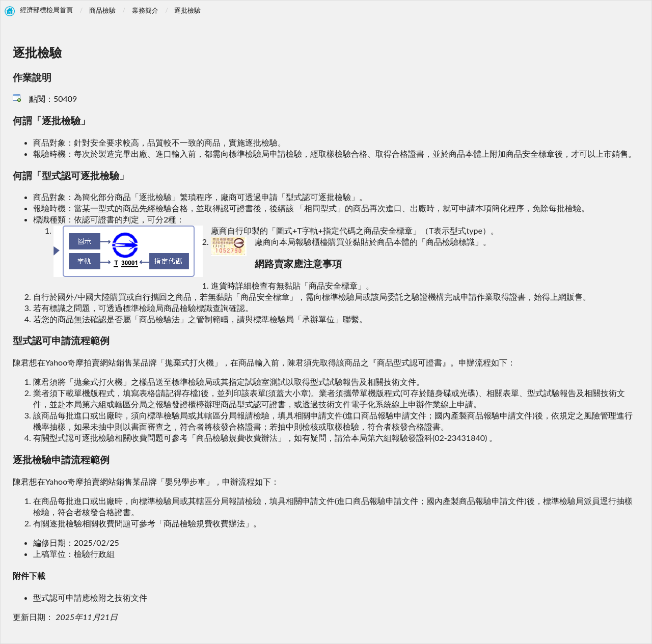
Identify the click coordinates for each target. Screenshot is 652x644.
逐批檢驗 (187, 10)
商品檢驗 (102, 10)
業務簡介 (145, 10)
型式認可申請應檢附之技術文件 (90, 597)
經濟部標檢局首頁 (46, 10)
